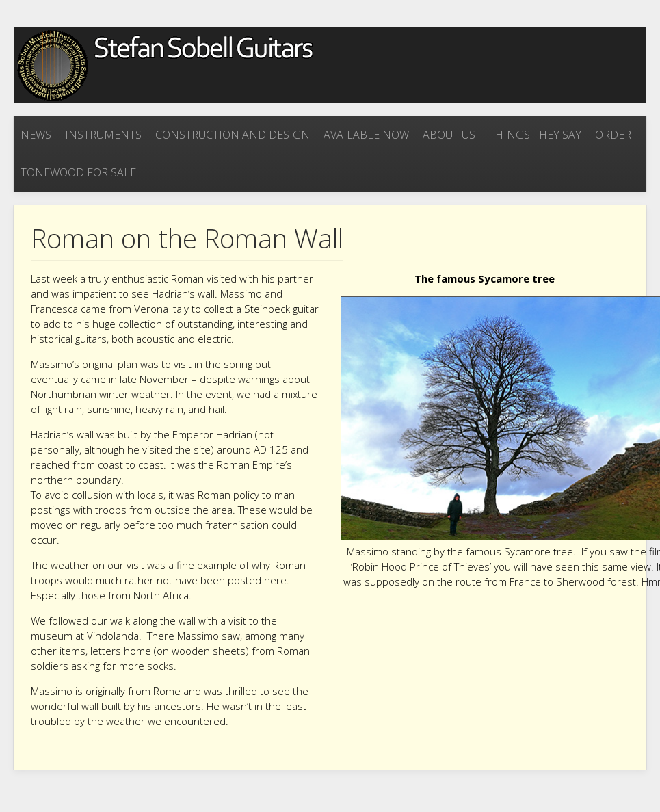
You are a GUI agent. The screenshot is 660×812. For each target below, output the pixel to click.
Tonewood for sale (78, 172)
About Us (449, 135)
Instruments (103, 135)
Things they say (535, 135)
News (36, 135)
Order (613, 135)
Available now (366, 135)
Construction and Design (233, 135)
